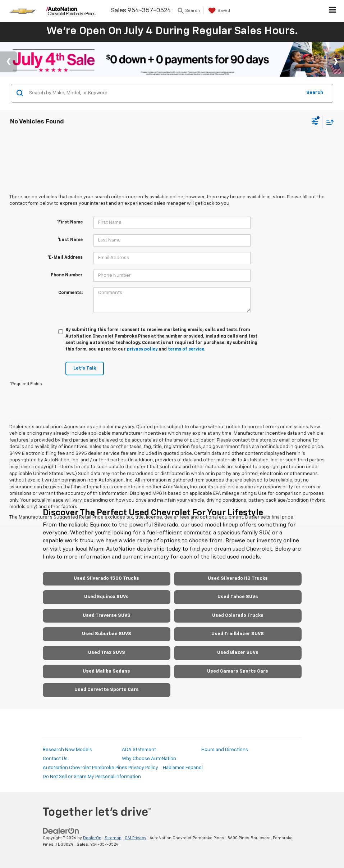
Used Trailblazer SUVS (238, 634)
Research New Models (67, 750)
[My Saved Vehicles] (218, 11)
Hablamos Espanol (183, 768)
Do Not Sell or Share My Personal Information (92, 777)
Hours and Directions (225, 750)
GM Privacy (136, 838)
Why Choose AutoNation (149, 759)
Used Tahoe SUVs (238, 597)
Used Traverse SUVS (107, 616)
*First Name (70, 222)
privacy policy (142, 349)
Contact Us (55, 759)
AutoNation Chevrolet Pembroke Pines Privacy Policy (100, 768)
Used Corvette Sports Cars (107, 690)
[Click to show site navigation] (333, 11)
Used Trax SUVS (107, 653)
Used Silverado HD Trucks (238, 578)
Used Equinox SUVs (106, 597)
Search (315, 93)
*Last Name (70, 240)
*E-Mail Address (65, 258)
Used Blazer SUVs (238, 653)
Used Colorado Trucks (238, 616)
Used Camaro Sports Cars (238, 671)
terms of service (186, 349)
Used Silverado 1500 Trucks (106, 578)
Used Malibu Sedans (106, 671)
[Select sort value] (328, 122)
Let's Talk (85, 368)
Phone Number (67, 275)
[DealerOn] (61, 831)
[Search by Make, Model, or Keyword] (164, 93)
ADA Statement (139, 750)
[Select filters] (315, 122)
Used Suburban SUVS (107, 634)
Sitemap (113, 838)
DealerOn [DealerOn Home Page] (92, 838)
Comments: (70, 293)
